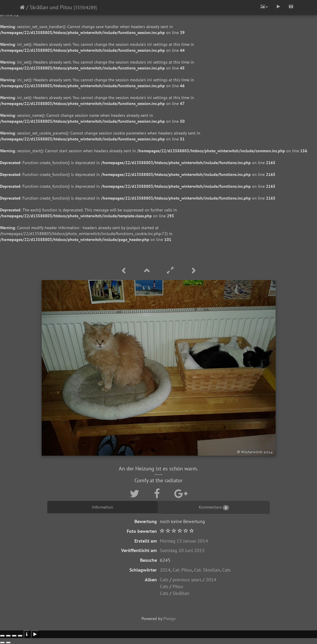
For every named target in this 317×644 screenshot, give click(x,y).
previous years (187, 580)
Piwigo (170, 619)
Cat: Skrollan (207, 570)
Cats (226, 570)
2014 (165, 570)
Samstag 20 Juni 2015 (182, 550)
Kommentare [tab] (214, 507)
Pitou (178, 586)
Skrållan (181, 593)
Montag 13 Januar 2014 (184, 541)
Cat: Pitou (182, 570)
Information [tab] (103, 507)
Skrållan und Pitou (51, 7)
